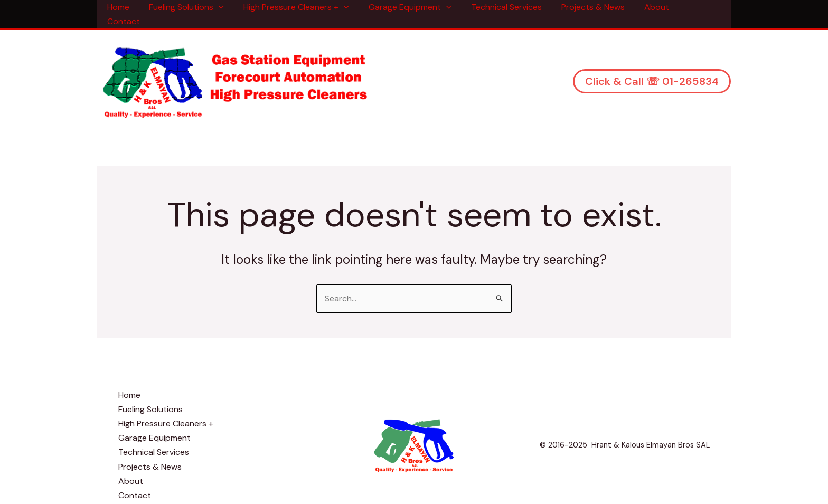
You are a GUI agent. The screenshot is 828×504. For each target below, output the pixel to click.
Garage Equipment (411, 7)
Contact (695, 7)
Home (128, 7)
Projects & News (588, 7)
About (649, 7)
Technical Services (504, 7)
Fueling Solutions (193, 7)
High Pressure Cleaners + (300, 7)
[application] (225, 7)
